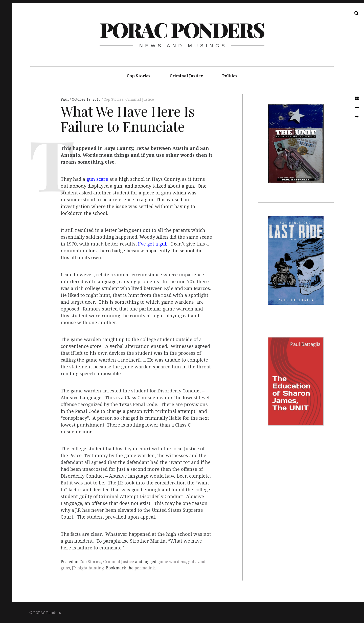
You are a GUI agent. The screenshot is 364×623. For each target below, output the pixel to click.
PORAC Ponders (182, 29)
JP (74, 568)
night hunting (90, 568)
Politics (230, 76)
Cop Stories (139, 76)
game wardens (172, 562)
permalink (145, 568)
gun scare (97, 179)
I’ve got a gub (153, 244)
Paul (65, 99)
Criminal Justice (186, 76)
